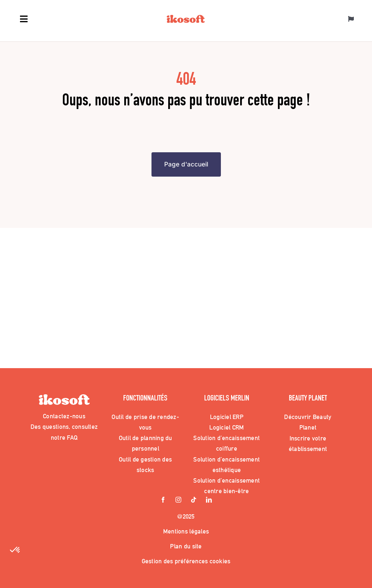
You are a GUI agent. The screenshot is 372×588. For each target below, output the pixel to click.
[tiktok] (194, 500)
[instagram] (178, 500)
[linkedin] (209, 500)
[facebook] (163, 500)
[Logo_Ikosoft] (186, 18)
